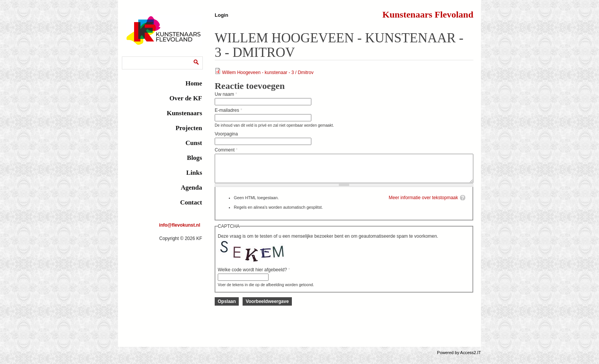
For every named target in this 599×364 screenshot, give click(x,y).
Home (194, 83)
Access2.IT (471, 358)
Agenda (191, 188)
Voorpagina (226, 134)
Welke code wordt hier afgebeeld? (254, 275)
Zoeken (131, 58)
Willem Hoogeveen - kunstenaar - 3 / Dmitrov (268, 72)
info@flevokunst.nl (180, 225)
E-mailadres (228, 110)
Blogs (194, 158)
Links (194, 173)
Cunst (194, 143)
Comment (226, 150)
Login (221, 15)
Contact (191, 202)
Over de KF (186, 98)
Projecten (189, 128)
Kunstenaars (184, 113)
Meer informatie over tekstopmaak (423, 203)
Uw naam (226, 94)
